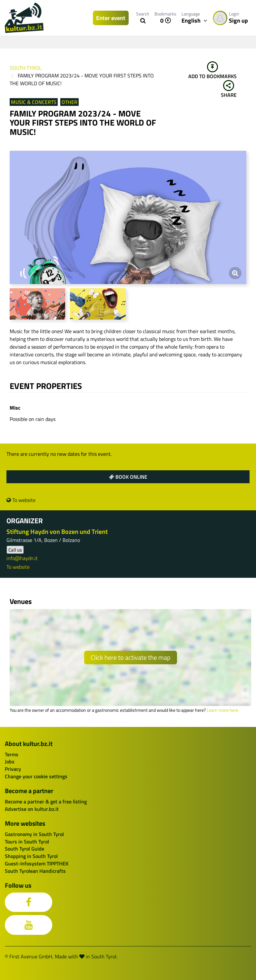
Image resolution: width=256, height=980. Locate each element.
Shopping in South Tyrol (31, 856)
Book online (128, 477)
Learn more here (222, 710)
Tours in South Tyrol (27, 842)
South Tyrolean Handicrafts (35, 871)
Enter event (111, 18)
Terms (12, 754)
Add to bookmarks (212, 71)
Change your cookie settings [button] (36, 776)
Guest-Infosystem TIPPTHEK (37, 863)
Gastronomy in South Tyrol (34, 834)
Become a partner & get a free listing (46, 801)
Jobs (10, 761)
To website (21, 500)
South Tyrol (26, 68)
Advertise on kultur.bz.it (32, 809)
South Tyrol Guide (25, 849)
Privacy (13, 769)
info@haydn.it (22, 558)
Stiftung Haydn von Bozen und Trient (57, 531)
